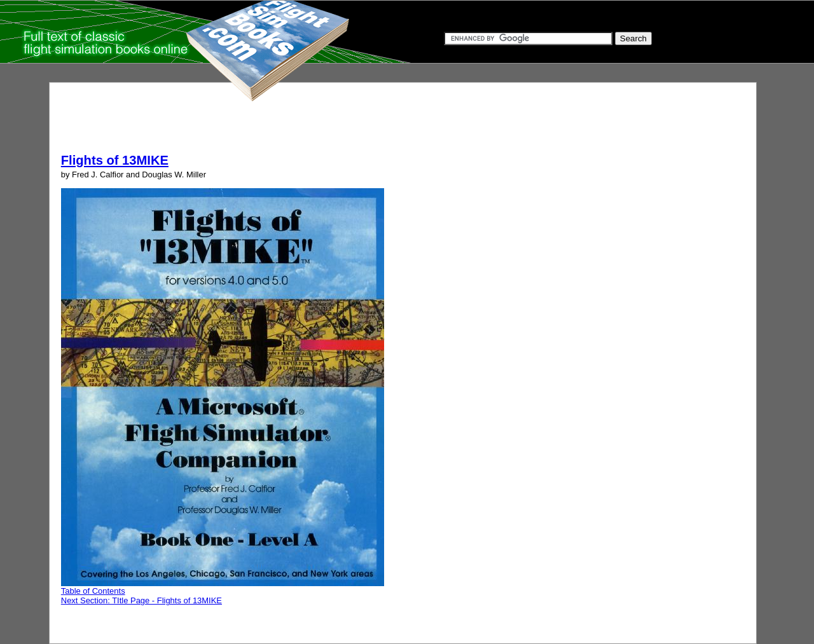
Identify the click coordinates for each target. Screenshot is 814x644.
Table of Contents (93, 591)
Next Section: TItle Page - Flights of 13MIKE (141, 600)
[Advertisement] (293, 123)
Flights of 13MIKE (115, 160)
